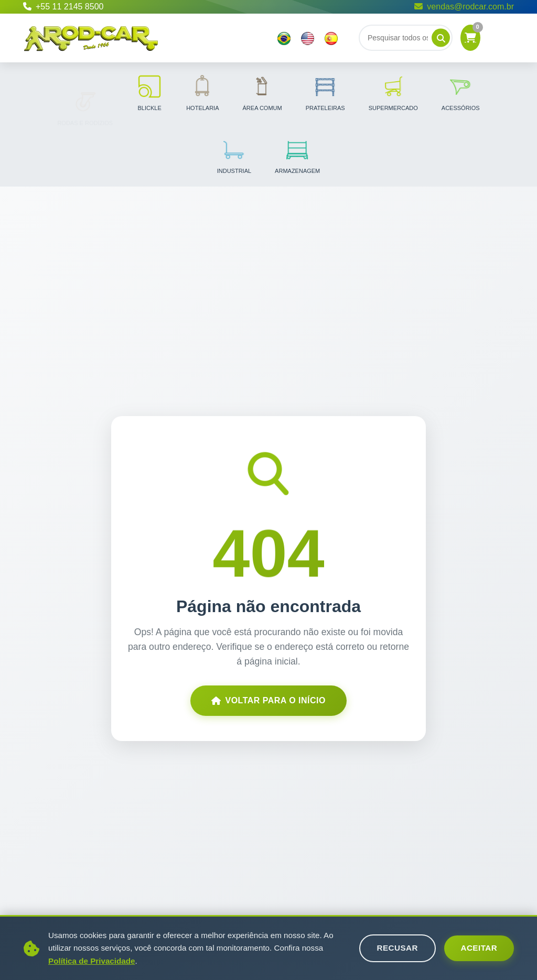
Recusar (397, 948)
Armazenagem (297, 155)
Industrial (234, 155)
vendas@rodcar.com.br (464, 7)
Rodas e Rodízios (85, 92)
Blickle (149, 92)
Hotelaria (202, 92)
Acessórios (461, 92)
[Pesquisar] (441, 38)
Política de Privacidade (92, 961)
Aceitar (479, 948)
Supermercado (393, 92)
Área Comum (262, 92)
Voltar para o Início (268, 700)
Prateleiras (325, 92)
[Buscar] (406, 38)
